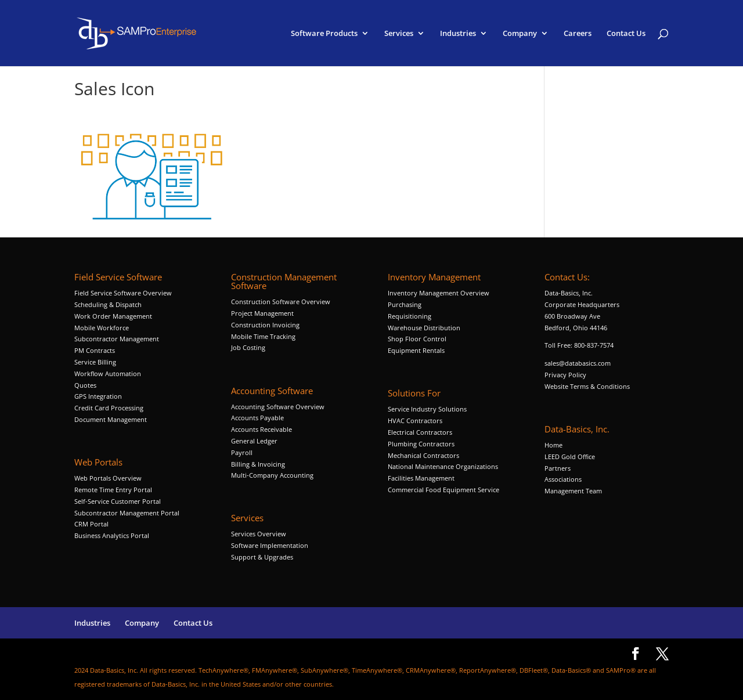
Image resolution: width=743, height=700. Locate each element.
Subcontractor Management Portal (127, 513)
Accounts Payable (257, 418)
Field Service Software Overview (123, 293)
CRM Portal (91, 524)
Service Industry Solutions (427, 409)
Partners (558, 468)
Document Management (111, 419)
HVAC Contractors (415, 421)
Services (399, 34)
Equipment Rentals (416, 350)
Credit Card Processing (109, 408)
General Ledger (254, 441)
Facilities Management (421, 478)
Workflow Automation (108, 374)
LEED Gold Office (570, 457)
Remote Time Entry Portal (113, 490)
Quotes (85, 385)
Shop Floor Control (417, 339)
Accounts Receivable (262, 429)
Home (553, 445)
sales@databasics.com (578, 363)
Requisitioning (410, 316)
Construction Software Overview (281, 302)
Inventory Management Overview (439, 293)
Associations (563, 479)
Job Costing (248, 347)
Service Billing (95, 362)
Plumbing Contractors (421, 444)
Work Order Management (113, 316)
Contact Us (626, 34)
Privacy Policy (565, 375)
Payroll (242, 452)
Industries (458, 34)
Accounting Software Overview (278, 407)
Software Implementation (270, 545)
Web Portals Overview (108, 478)
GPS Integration (98, 396)
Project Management (262, 313)
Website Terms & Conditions (587, 386)
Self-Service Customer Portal (118, 501)
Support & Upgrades (262, 557)
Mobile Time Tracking (263, 336)
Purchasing (405, 304)
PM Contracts (95, 350)
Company (520, 34)
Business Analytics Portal (112, 535)
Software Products (324, 34)
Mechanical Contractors (423, 455)
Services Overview (259, 534)
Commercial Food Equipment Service (443, 490)
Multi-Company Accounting (272, 475)
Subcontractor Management (117, 339)
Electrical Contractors (420, 432)
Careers (578, 34)
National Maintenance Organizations (443, 466)
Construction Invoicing (266, 325)
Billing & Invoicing (258, 464)
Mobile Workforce (102, 328)
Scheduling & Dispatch (108, 304)
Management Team (573, 491)
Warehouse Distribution (424, 328)
